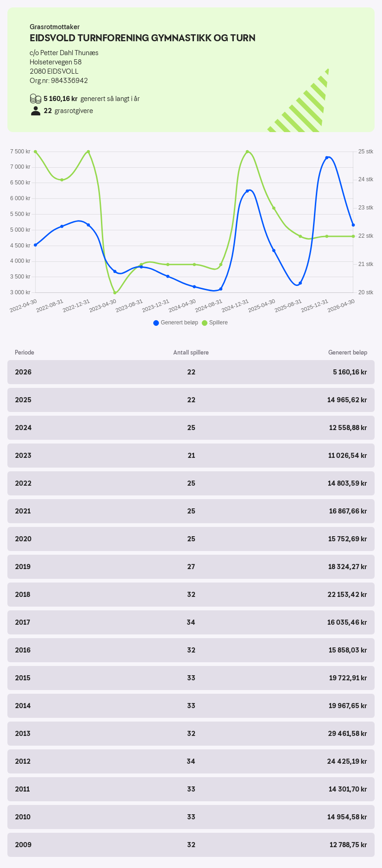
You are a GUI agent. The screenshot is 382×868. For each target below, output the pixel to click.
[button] (191, 372)
